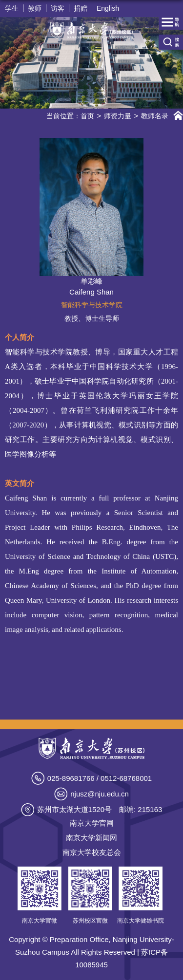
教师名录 (155, 116)
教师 (35, 8)
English (108, 8)
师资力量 (118, 116)
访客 (58, 8)
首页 (87, 116)
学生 (12, 8)
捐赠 (81, 8)
